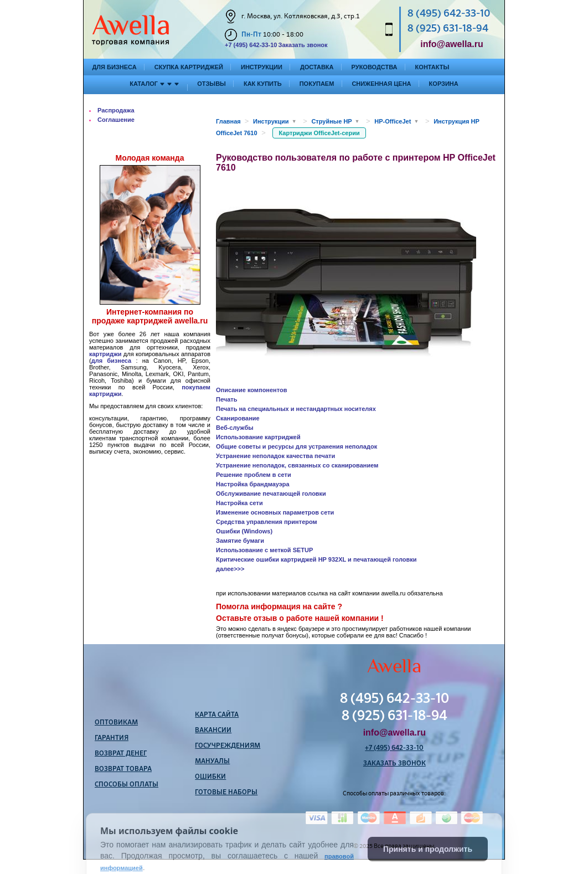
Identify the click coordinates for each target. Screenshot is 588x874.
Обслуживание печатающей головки (271, 493)
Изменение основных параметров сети (275, 512)
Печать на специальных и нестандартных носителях (296, 409)
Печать (226, 399)
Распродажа (116, 110)
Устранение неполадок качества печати (275, 456)
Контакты (432, 67)
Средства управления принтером (267, 522)
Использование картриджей (258, 437)
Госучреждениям (228, 746)
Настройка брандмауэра (253, 484)
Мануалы (212, 762)
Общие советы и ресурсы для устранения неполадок (296, 446)
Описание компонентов (251, 390)
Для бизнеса (115, 67)
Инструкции (262, 67)
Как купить (263, 84)
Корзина (444, 84)
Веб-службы (235, 428)
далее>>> (230, 569)
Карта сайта (217, 715)
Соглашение (116, 120)
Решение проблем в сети (254, 475)
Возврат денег (121, 754)
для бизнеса (112, 361)
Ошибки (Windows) (244, 531)
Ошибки (210, 777)
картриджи (105, 354)
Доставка (317, 67)
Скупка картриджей (189, 67)
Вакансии (213, 731)
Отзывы (212, 84)
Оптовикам (116, 723)
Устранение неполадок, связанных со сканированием (297, 465)
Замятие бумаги (240, 541)
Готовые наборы (226, 793)
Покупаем (317, 84)
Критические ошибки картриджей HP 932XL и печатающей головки (316, 559)
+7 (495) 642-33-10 (251, 45)
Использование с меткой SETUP (264, 550)
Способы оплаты (127, 785)
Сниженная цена (381, 84)
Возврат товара (123, 769)
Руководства (375, 67)
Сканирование (238, 418)
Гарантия (112, 738)
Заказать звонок (303, 45)
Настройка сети (239, 503)
